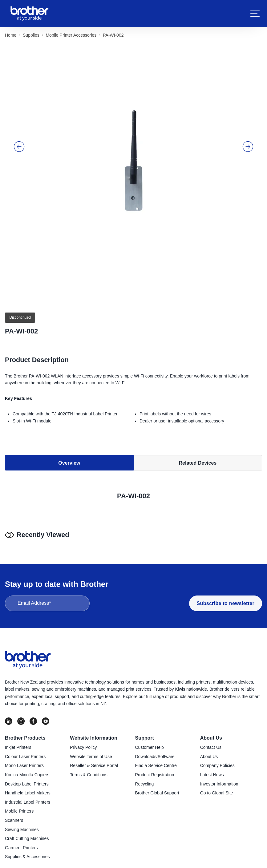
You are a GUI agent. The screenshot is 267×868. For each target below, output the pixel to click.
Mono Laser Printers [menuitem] (24, 761)
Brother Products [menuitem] (25, 734)
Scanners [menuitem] (14, 816)
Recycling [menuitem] (145, 780)
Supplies (31, 35)
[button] (19, 135)
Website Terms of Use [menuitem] (91, 753)
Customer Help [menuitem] (150, 743)
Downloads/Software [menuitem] (155, 753)
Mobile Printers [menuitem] (19, 807)
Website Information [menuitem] (94, 734)
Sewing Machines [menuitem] (22, 825)
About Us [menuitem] (211, 734)
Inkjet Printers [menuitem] (18, 743)
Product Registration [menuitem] (155, 771)
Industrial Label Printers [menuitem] (28, 798)
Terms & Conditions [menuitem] (89, 771)
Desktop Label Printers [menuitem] (27, 780)
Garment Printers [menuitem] (21, 844)
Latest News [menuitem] (212, 771)
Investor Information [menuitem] (219, 780)
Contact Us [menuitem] (211, 743)
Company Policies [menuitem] (217, 761)
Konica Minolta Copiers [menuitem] (27, 771)
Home (11, 35)
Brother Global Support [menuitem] (157, 789)
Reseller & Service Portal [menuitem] (94, 761)
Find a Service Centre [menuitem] (156, 761)
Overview (69, 432)
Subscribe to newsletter (226, 599)
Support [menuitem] (145, 734)
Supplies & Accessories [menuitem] (27, 853)
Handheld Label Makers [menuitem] (28, 789)
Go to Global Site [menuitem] (217, 789)
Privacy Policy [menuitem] (83, 743)
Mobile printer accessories (71, 35)
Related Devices (198, 432)
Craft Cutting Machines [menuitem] (27, 834)
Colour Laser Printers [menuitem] (25, 753)
